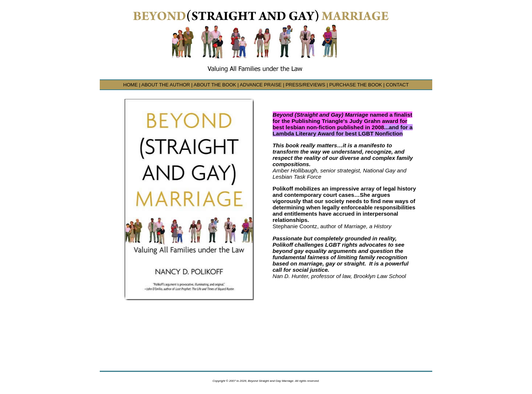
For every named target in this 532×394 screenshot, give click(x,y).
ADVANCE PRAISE (261, 85)
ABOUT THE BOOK (215, 85)
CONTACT (398, 85)
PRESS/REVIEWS (306, 85)
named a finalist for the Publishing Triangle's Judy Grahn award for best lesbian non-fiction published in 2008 (342, 121)
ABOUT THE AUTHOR (166, 85)
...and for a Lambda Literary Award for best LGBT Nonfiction (343, 130)
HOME (131, 85)
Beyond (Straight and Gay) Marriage (321, 115)
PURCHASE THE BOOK (356, 85)
